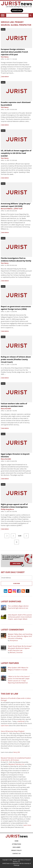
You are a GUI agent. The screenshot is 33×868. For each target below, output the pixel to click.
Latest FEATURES (10, 663)
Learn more (5, 726)
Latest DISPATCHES (11, 601)
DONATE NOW (17, 11)
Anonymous (14, 640)
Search (30, 15)
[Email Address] (16, 578)
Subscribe (17, 583)
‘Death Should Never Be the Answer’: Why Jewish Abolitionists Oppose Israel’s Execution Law (20, 648)
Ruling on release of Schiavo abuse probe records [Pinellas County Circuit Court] (16, 359)
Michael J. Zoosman (16, 652)
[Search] (17, 15)
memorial (21, 721)
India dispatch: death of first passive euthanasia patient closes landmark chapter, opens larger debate (20, 617)
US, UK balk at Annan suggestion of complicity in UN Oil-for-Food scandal (16, 153)
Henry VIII (16, 752)
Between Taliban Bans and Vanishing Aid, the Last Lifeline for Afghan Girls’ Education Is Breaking (20, 636)
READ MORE (5, 77)
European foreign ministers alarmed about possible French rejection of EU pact (14, 52)
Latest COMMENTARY (12, 630)
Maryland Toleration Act (16, 764)
